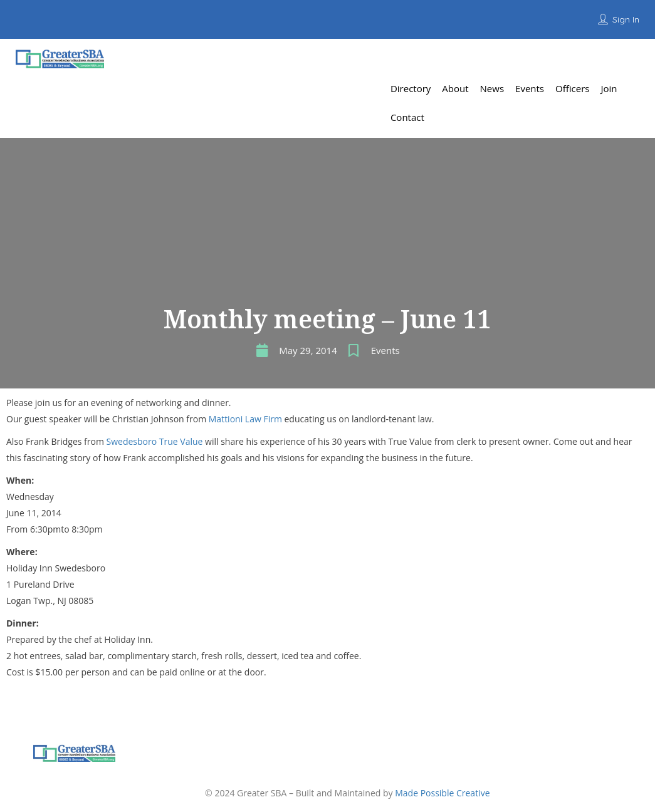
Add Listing (607, 59)
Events (385, 350)
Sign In (626, 19)
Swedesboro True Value (155, 441)
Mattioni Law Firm (245, 419)
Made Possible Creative (442, 793)
